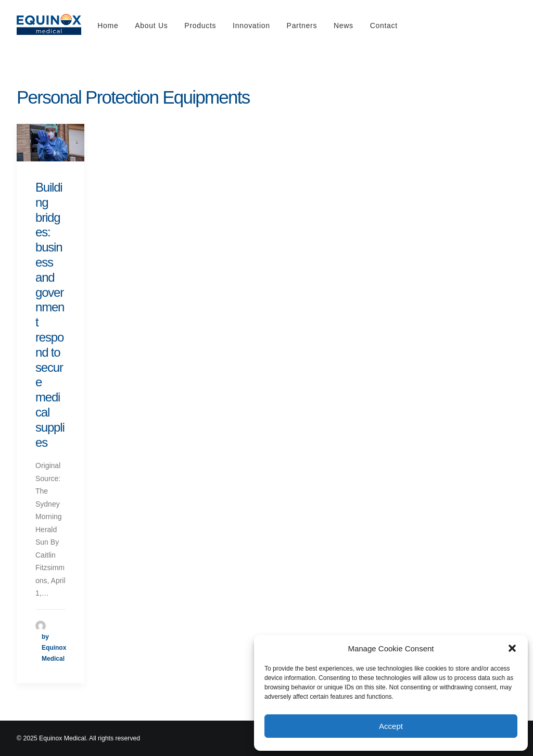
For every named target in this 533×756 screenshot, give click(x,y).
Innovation (251, 26)
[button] (512, 648)
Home (108, 26)
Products (200, 26)
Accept (391, 726)
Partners (302, 26)
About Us (151, 26)
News (344, 26)
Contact (384, 26)
